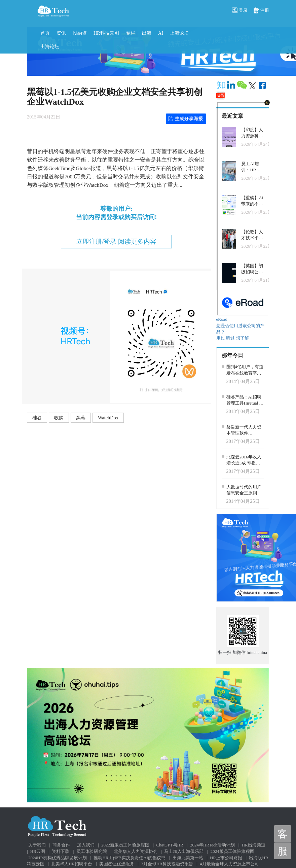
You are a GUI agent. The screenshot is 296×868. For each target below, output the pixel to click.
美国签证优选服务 (117, 864)
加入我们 (86, 845)
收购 (59, 418)
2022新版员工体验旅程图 (125, 845)
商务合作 (61, 845)
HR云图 (38, 851)
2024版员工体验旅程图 (232, 851)
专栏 (131, 33)
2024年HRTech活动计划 (212, 845)
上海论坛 (179, 33)
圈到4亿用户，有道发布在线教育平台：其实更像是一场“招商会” (245, 370)
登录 (240, 11)
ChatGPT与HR (170, 845)
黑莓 (81, 418)
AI (161, 33)
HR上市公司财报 (226, 858)
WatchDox (108, 418)
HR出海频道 (254, 845)
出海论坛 (50, 46)
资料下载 (61, 851)
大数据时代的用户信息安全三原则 (244, 490)
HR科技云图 (106, 33)
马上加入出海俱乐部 (184, 851)
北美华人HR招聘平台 (72, 864)
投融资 (80, 33)
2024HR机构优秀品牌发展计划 (58, 858)
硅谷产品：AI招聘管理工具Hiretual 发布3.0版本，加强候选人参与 (245, 401)
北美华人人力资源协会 (136, 851)
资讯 (61, 33)
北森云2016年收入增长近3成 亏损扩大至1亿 (244, 460)
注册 (261, 11)
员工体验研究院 (92, 851)
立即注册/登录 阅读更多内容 (116, 241)
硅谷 (37, 418)
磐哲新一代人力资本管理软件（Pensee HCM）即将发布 (245, 430)
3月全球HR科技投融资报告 (167, 864)
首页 (45, 33)
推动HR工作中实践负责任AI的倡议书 (129, 858)
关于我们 (37, 845)
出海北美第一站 (188, 858)
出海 (147, 33)
